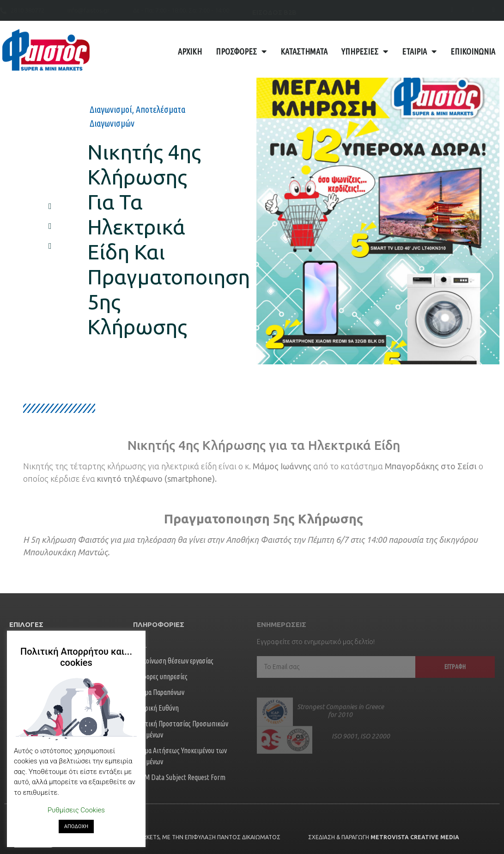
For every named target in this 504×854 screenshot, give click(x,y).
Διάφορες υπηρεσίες (160, 676)
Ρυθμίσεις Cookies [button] (76, 810)
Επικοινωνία (473, 51)
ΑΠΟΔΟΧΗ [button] (76, 826)
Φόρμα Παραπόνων (159, 692)
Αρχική (190, 51)
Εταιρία (419, 51)
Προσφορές (241, 51)
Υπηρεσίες (365, 51)
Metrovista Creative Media (415, 837)
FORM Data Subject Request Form (179, 777)
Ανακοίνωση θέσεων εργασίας (173, 661)
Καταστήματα (304, 51)
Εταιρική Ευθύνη (156, 708)
